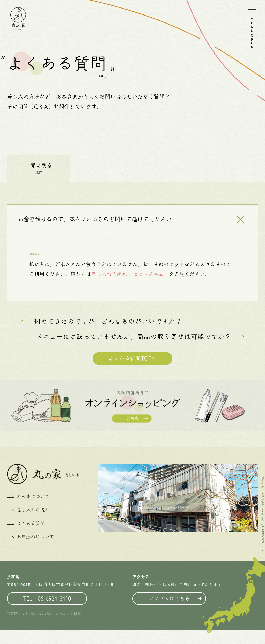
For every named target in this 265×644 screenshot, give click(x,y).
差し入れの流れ (33, 510)
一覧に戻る (38, 165)
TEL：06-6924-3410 (47, 598)
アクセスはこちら (169, 598)
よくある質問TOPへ (132, 358)
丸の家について (33, 496)
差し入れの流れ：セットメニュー (130, 274)
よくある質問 (31, 523)
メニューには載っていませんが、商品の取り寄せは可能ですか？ (134, 337)
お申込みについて (35, 537)
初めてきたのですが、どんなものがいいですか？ (108, 321)
